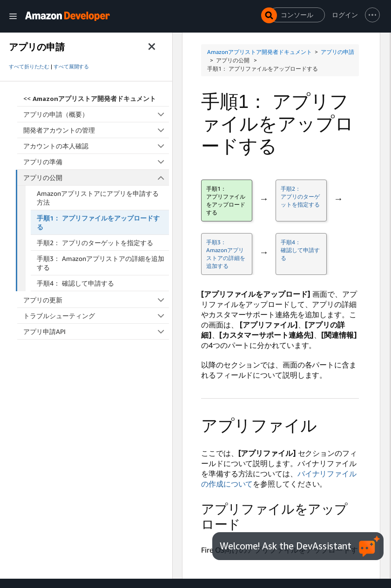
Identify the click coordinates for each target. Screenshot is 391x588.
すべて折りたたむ (29, 67)
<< (90, 98)
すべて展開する (71, 67)
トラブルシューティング (96, 316)
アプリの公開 (96, 177)
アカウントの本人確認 (96, 146)
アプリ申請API (96, 331)
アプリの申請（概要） (96, 114)
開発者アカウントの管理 (96, 130)
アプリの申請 (337, 52)
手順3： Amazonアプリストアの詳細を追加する (101, 263)
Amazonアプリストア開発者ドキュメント (260, 52)
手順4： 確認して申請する (75, 283)
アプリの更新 (96, 300)
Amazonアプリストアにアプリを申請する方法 (98, 198)
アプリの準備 (96, 162)
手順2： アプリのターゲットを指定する (95, 243)
